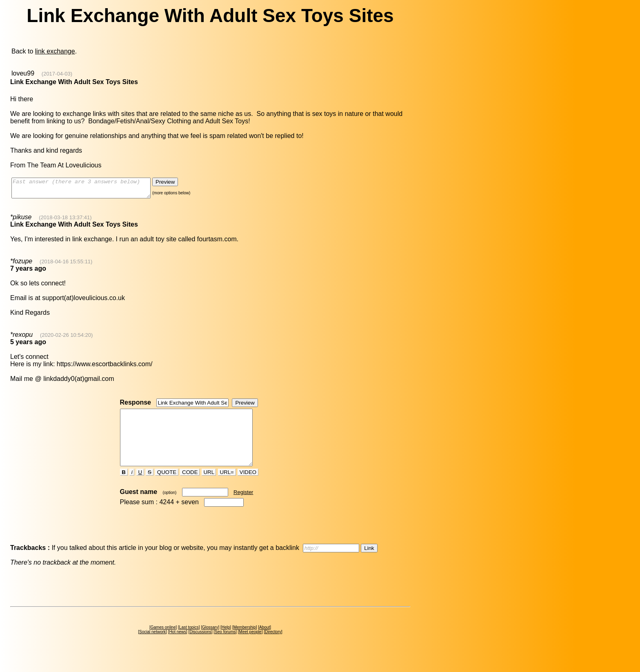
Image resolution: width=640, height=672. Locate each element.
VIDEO (248, 487)
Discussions (200, 646)
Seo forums (225, 646)
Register (243, 507)
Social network (152, 646)
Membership (245, 642)
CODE (190, 487)
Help (226, 642)
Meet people (250, 646)
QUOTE (167, 487)
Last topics (189, 642)
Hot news (178, 646)
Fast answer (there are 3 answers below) (89, 190)
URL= (227, 487)
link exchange (55, 51)
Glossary (210, 642)
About (264, 642)
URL (209, 487)
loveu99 (23, 73)
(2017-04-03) (57, 74)
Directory (273, 646)
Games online (163, 642)
